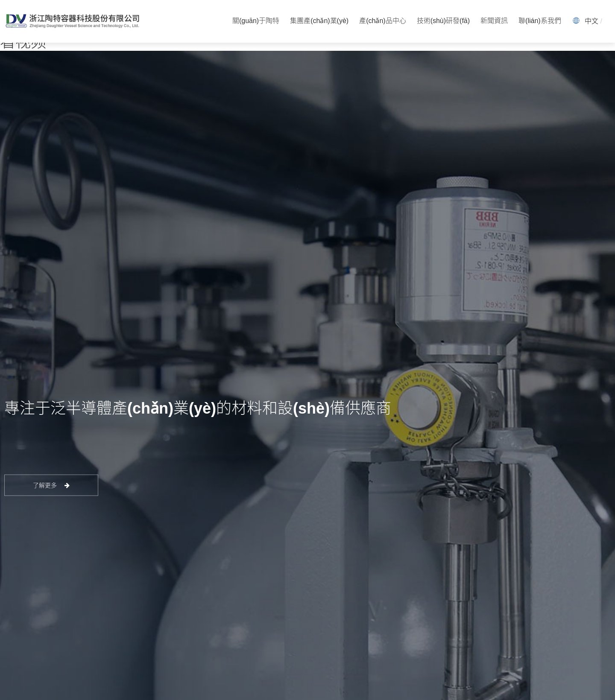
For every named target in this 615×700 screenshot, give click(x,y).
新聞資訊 (494, 21)
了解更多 (51, 485)
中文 (592, 21)
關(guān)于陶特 (256, 21)
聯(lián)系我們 (540, 21)
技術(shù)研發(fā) (443, 21)
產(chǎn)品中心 (382, 21)
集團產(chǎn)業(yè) (319, 21)
